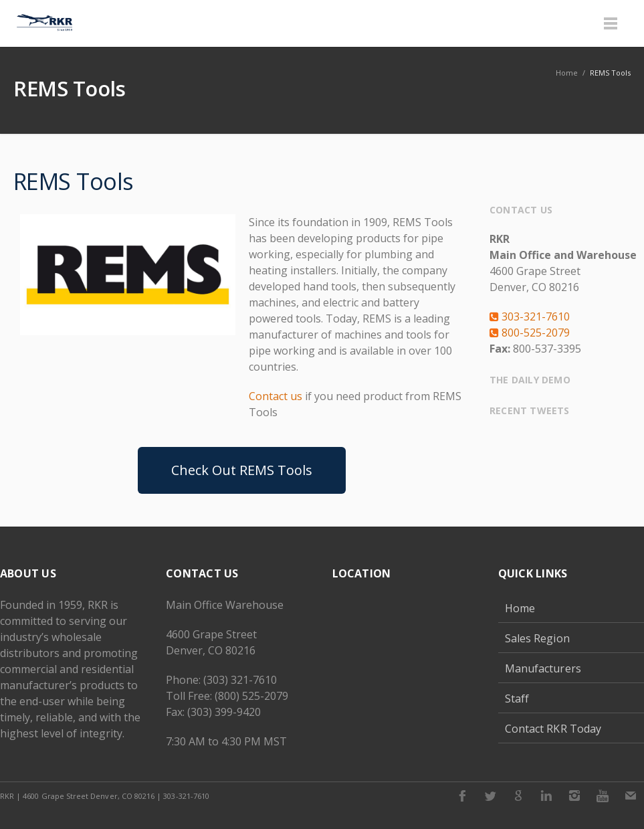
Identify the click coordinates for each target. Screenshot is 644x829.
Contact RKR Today (553, 729)
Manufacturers (543, 668)
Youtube (603, 796)
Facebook (462, 796)
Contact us (276, 396)
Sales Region (537, 638)
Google (518, 796)
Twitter (490, 796)
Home (520, 608)
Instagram (574, 796)
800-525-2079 (530, 333)
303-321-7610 (530, 316)
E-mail (631, 796)
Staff (517, 699)
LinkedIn (546, 796)
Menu (611, 23)
